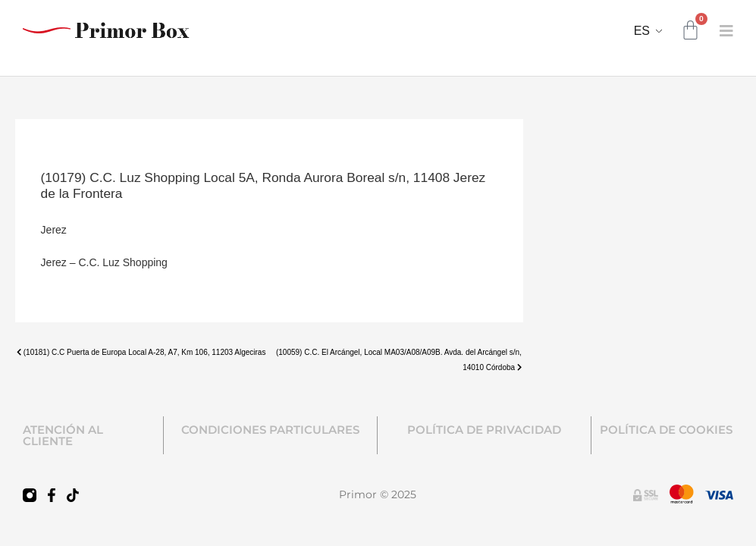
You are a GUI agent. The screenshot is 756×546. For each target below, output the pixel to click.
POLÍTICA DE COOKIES (666, 430)
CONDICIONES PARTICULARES (270, 430)
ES (642, 31)
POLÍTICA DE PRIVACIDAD (484, 430)
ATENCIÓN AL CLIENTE (63, 435)
